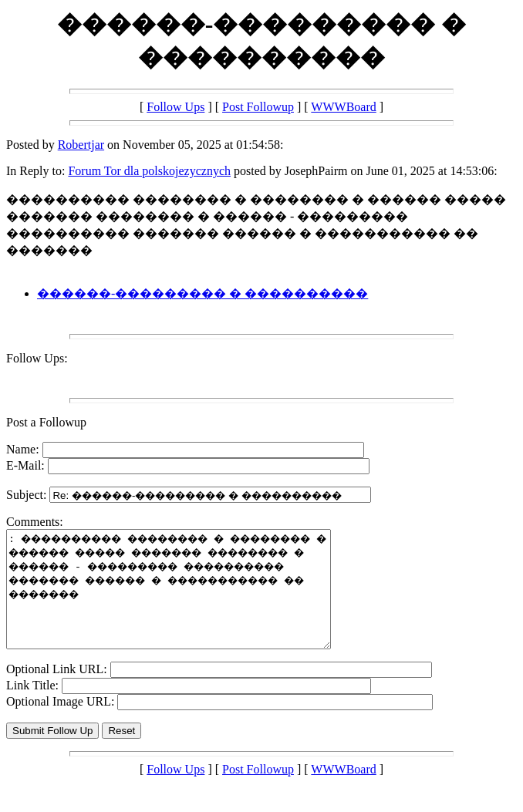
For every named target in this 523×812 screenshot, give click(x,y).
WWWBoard (343, 107)
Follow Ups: (37, 358)
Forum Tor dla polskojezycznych (149, 171)
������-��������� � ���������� (202, 293)
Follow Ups (175, 107)
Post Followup (258, 107)
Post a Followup (46, 422)
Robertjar (81, 145)
